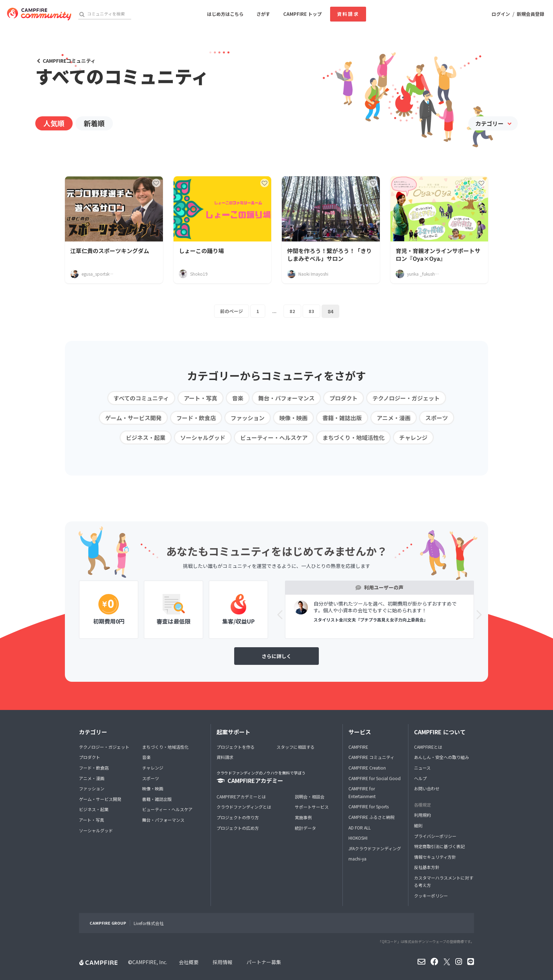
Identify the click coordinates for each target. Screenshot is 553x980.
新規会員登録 (530, 14)
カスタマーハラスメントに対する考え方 (444, 881)
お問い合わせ (427, 788)
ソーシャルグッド (203, 437)
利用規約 (423, 815)
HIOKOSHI (358, 838)
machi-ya (357, 859)
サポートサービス (312, 807)
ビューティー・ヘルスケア (274, 437)
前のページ (231, 311)
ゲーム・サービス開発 (133, 418)
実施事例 (303, 817)
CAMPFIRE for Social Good (375, 778)
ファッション (248, 418)
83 (312, 311)
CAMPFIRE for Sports (369, 806)
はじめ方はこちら (225, 14)
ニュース (422, 768)
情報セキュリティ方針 (435, 857)
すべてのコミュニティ (141, 398)
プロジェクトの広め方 (238, 828)
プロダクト (344, 398)
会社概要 (189, 962)
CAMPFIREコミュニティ (69, 61)
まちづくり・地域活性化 (353, 437)
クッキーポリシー (431, 896)
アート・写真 (200, 398)
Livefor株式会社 (149, 923)
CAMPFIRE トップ (302, 14)
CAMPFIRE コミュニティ (371, 757)
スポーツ (437, 418)
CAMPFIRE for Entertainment (362, 792)
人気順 (54, 123)
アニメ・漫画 (394, 418)
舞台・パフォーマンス (286, 398)
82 (293, 311)
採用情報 (223, 962)
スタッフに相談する (296, 747)
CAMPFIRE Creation (367, 768)
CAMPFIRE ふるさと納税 (372, 817)
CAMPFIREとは (428, 747)
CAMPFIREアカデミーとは (241, 797)
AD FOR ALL (360, 828)
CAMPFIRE (358, 747)
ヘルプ (420, 778)
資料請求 (348, 14)
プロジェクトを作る (236, 747)
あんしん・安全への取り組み (442, 757)
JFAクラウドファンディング (375, 848)
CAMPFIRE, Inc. (150, 962)
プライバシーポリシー (435, 836)
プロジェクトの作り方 (238, 817)
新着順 (94, 123)
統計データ (305, 828)
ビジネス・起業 (146, 437)
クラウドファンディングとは (244, 807)
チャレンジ (413, 437)
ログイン (501, 14)
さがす (263, 14)
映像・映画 (293, 418)
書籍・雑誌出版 (342, 418)
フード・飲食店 (196, 418)
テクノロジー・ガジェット (406, 398)
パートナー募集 (264, 962)
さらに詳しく (276, 656)
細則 (418, 825)
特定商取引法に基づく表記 (439, 846)
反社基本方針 (427, 867)
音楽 (238, 398)
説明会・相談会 (310, 797)
